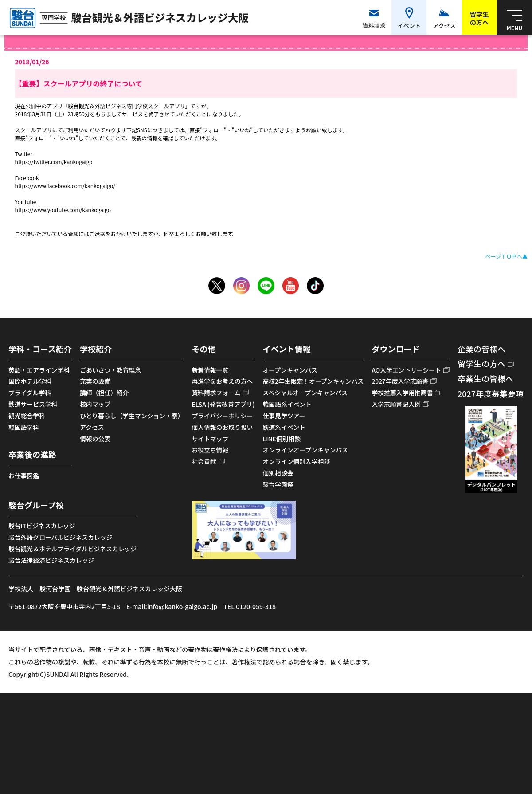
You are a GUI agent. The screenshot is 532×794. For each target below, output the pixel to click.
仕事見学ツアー (284, 416)
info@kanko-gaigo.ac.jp (182, 606)
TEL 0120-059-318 (250, 606)
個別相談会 (278, 473)
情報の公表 (95, 439)
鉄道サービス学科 (33, 404)
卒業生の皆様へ (485, 378)
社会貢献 (204, 461)
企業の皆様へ (481, 349)
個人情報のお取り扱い (222, 427)
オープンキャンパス (290, 370)
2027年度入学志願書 (400, 381)
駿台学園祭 (278, 484)
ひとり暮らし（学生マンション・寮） (132, 416)
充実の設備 (95, 381)
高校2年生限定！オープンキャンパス (313, 381)
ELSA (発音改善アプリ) (223, 404)
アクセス (92, 427)
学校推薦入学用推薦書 (402, 393)
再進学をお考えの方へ (222, 381)
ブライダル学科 (30, 393)
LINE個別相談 (282, 439)
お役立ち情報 (210, 450)
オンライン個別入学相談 (297, 461)
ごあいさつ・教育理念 (110, 370)
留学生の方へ (481, 363)
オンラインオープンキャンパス (305, 450)
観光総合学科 (27, 416)
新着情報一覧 (210, 370)
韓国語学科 (24, 427)
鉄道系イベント (284, 427)
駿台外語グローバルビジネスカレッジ (60, 537)
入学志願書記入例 (396, 404)
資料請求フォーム (216, 393)
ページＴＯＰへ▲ (506, 256)
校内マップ (95, 404)
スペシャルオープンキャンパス (305, 393)
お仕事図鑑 (24, 476)
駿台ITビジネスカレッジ (42, 526)
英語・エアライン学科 (39, 370)
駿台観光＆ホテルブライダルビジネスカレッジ (72, 549)
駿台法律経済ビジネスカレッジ (51, 560)
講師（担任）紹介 (104, 393)
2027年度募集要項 (491, 393)
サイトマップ (210, 439)
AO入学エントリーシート (406, 370)
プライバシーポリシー (222, 416)
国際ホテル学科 (30, 381)
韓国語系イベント (287, 404)
